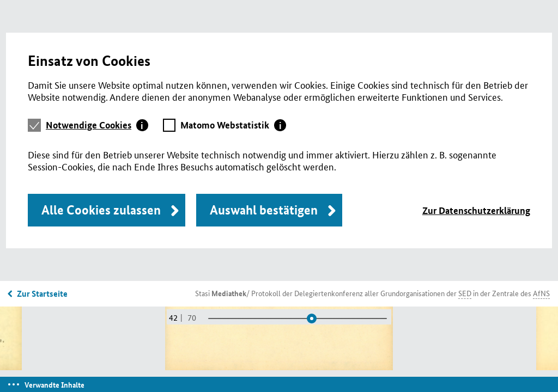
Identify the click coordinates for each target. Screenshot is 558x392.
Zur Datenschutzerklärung (476, 210)
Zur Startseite (42, 293)
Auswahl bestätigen (264, 210)
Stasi (221, 293)
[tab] (97, 125)
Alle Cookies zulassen (101, 210)
